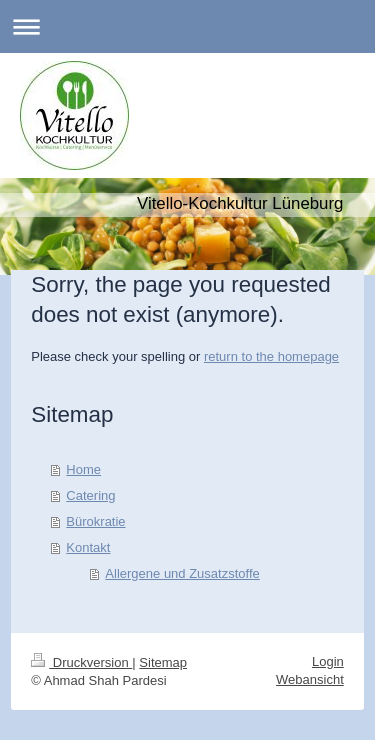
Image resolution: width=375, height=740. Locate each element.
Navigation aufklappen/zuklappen (187, 26)
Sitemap (163, 662)
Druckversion (81, 662)
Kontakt (88, 547)
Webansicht (310, 679)
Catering (90, 495)
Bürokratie (95, 521)
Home (83, 469)
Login (328, 661)
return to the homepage (271, 356)
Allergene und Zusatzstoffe (182, 573)
